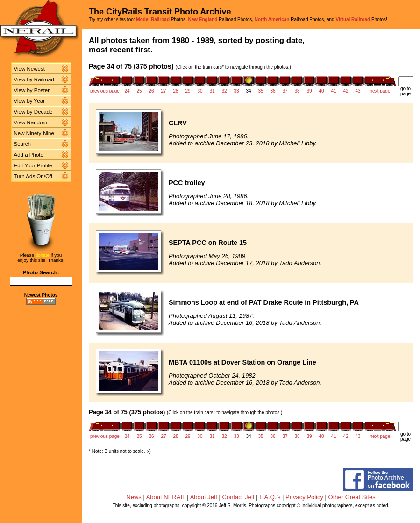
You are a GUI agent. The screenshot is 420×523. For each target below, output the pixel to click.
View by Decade (33, 112)
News (134, 497)
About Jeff (204, 497)
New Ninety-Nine (34, 133)
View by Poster (32, 90)
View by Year (29, 101)
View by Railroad (34, 79)
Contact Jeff (238, 497)
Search (23, 144)
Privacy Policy (304, 497)
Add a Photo (29, 155)
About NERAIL (166, 497)
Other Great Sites (352, 497)
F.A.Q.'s (270, 497)
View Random (31, 122)
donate (43, 255)
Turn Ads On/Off (33, 176)
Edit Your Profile (33, 165)
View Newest (29, 69)
